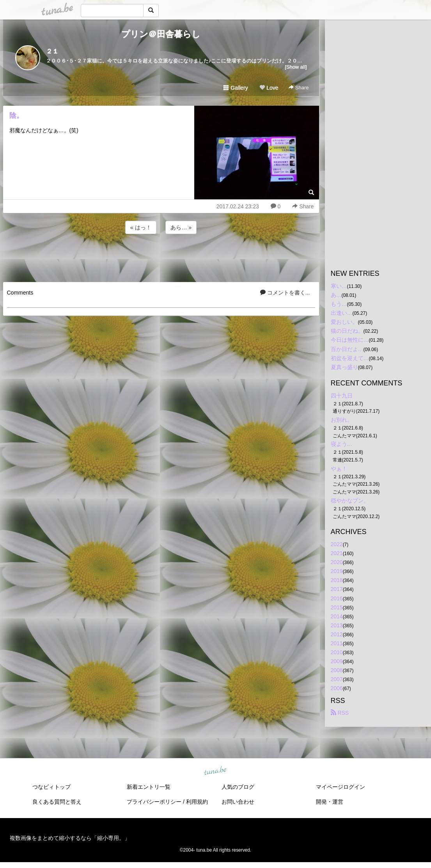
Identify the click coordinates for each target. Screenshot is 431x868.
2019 (337, 571)
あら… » (181, 227)
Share (299, 88)
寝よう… (342, 444)
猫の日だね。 (347, 331)
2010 (337, 652)
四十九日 (342, 396)
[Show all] (296, 67)
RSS (340, 713)
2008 (337, 670)
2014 (337, 616)
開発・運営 (330, 802)
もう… (339, 304)
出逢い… (342, 313)
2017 (337, 589)
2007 (337, 679)
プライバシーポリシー (154, 802)
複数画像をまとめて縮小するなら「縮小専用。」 (70, 838)
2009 (337, 661)
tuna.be (215, 771)
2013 (337, 625)
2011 (337, 643)
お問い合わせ (238, 802)
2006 (337, 688)
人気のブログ (238, 787)
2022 (337, 544)
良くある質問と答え (57, 802)
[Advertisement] (161, 257)
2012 (337, 634)
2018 (337, 580)
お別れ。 (342, 420)
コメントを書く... (285, 293)
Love (269, 88)
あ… (336, 295)
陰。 (16, 115)
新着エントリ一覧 (149, 787)
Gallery (236, 88)
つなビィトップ (51, 787)
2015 (337, 607)
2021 (337, 553)
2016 (337, 598)
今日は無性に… (350, 340)
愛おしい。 (344, 322)
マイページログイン (341, 787)
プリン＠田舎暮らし (161, 34)
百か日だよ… (347, 349)
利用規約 (197, 802)
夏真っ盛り (344, 367)
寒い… (339, 286)
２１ (52, 51)
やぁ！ (339, 469)
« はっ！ (141, 227)
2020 (337, 562)
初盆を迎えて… (350, 358)
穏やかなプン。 (350, 501)
